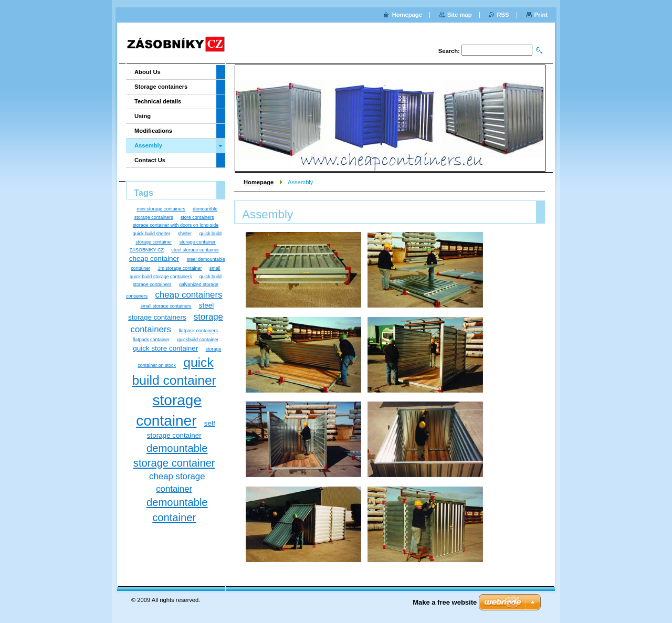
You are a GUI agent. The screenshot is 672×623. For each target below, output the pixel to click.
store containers (197, 217)
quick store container (165, 348)
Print (541, 15)
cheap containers (189, 295)
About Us (148, 72)
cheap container (154, 258)
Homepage (259, 182)
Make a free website (445, 602)
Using (143, 116)
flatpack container (151, 340)
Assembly (148, 145)
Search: (449, 51)
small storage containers (166, 306)
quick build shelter (152, 234)
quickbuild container (198, 340)
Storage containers (161, 87)
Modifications (153, 131)
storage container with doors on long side (176, 225)
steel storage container (195, 250)
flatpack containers (198, 331)
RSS (503, 15)
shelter (185, 234)
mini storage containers (161, 209)
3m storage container (180, 268)
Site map (460, 15)
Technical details (158, 101)
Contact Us (150, 160)
